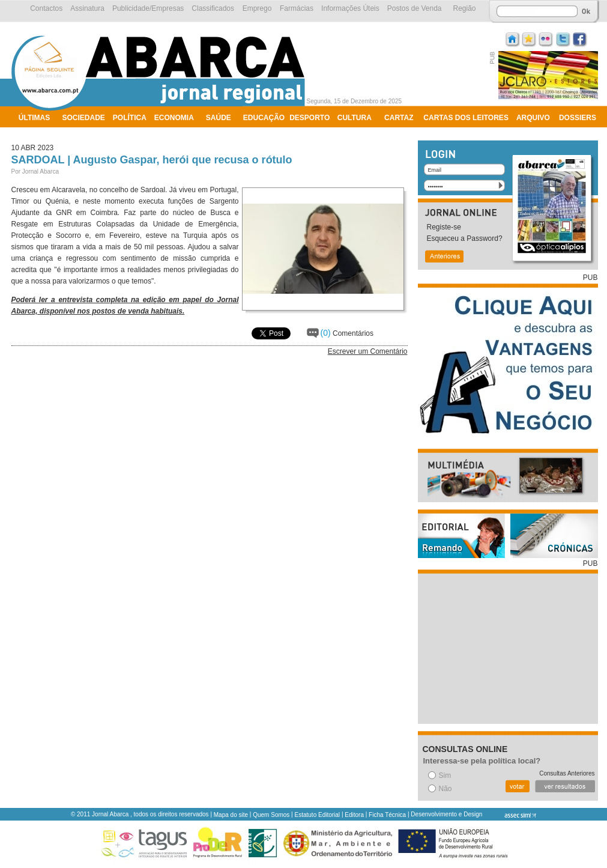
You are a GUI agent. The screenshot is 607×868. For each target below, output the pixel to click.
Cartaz (399, 118)
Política (130, 118)
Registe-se (444, 227)
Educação (264, 118)
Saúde (219, 118)
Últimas (34, 118)
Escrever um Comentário (368, 351)
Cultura (355, 118)
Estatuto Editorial (318, 815)
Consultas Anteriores (567, 773)
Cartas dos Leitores (466, 118)
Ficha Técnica (387, 815)
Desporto (310, 118)
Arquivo (533, 118)
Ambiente (38, 133)
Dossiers (578, 118)
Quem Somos (271, 815)
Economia (174, 118)
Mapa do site (231, 815)
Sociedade (84, 118)
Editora (354, 815)
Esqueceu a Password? (465, 238)
